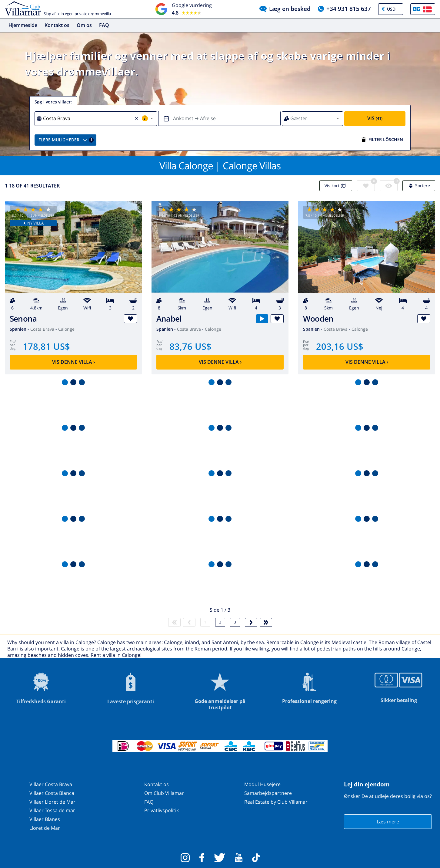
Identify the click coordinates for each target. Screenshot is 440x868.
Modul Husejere (262, 784)
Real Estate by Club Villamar (276, 802)
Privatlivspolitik (162, 810)
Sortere (419, 186)
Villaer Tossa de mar (52, 810)
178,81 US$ (46, 346)
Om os (84, 25)
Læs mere (388, 822)
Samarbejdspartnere (268, 793)
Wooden (318, 319)
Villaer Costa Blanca (52, 793)
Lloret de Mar (45, 828)
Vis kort (336, 186)
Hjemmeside (23, 25)
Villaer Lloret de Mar (52, 802)
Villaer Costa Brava (51, 784)
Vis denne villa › (73, 362)
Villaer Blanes (45, 819)
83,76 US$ (190, 346)
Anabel (169, 319)
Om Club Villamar (164, 793)
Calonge (66, 329)
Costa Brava (42, 329)
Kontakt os (57, 25)
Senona (23, 319)
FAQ (104, 25)
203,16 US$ (340, 346)
